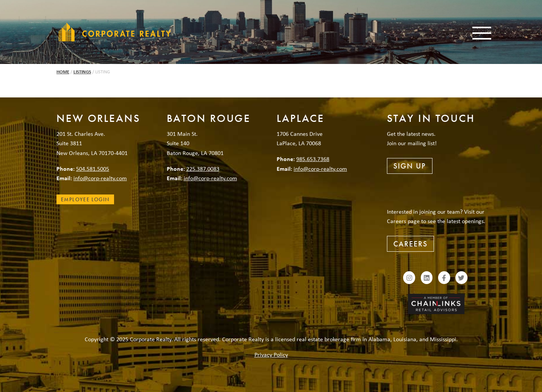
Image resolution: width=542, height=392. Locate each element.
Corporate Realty (115, 32)
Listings (82, 72)
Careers (410, 244)
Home (63, 72)
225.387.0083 (203, 169)
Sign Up (410, 166)
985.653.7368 (313, 159)
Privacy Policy (271, 354)
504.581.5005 (93, 169)
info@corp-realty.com (100, 178)
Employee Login (85, 199)
